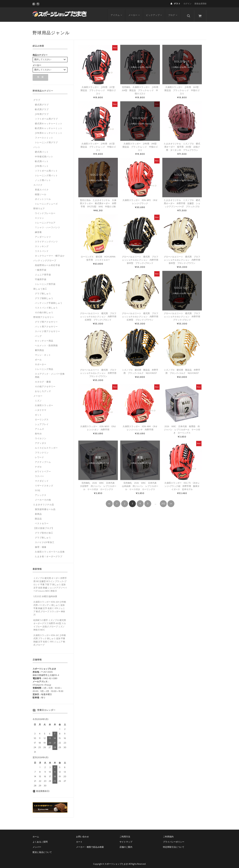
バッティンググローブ (45, 258)
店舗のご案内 (126, 845)
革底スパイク (42, 188)
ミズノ (38, 399)
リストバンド (42, 249)
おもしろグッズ (43, 389)
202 (163, 501)
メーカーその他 (43, 498)
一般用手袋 (41, 268)
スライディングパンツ (46, 239)
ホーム (36, 834)
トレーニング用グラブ (46, 140)
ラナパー (39, 474)
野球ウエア (39, 206)
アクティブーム (43, 460)
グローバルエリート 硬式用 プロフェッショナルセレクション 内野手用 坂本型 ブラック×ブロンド (141, 258)
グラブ (37, 98)
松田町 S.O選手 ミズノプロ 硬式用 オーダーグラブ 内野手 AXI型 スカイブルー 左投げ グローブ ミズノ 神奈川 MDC (50, 623)
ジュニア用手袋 (43, 273)
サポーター (41, 362)
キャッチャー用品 (44, 339)
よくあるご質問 (40, 840)
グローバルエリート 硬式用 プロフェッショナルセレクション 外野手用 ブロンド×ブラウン (99, 371)
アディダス (41, 441)
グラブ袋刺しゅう (44, 296)
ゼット (38, 413)
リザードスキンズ (44, 484)
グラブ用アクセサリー (46, 320)
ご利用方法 (125, 834)
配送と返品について (42, 850)
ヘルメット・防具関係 (46, 343)
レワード (39, 455)
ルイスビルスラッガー (46, 446)
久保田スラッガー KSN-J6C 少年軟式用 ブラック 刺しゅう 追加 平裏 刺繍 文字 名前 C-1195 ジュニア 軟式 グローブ (50, 638)
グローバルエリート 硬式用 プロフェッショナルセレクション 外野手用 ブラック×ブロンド (183, 314)
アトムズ (39, 427)
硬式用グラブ (42, 103)
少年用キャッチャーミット (49, 131)
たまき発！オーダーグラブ (49, 554)
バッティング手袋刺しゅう (49, 301)
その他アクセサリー (45, 384)
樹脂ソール (41, 192)
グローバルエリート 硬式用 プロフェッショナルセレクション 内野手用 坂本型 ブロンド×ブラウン (183, 258)
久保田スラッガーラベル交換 (50, 550)
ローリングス (42, 417)
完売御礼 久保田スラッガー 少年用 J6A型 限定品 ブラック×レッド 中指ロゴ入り (141, 88)
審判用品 (39, 348)
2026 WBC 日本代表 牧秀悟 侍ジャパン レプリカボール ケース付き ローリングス (182, 427)
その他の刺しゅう (44, 310)
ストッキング (42, 244)
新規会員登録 (200, 4)
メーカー (135, 13)
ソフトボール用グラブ (46, 117)
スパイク (38, 183)
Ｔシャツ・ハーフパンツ (47, 225)
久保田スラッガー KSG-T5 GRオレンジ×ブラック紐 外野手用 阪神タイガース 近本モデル (182, 484)
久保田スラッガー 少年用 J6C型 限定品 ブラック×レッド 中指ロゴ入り (99, 145)
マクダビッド (42, 479)
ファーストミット (44, 136)
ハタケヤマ (41, 408)
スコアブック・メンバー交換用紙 (50, 373)
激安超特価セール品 (45, 507)
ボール (38, 358)
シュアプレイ (42, 422)
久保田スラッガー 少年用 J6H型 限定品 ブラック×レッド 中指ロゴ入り (183, 88)
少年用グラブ (42, 112)
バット (37, 145)
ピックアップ (155, 13)
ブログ (174, 13)
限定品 (38, 517)
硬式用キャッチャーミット (49, 121)
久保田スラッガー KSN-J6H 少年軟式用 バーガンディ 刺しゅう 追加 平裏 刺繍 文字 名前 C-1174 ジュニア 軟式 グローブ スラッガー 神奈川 (50, 606)
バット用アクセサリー (46, 324)
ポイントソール (43, 197)
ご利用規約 (168, 834)
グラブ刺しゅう (43, 291)
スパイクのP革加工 (45, 540)
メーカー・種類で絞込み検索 (90, 845)
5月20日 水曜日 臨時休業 (45, 594)
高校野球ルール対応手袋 (47, 263)
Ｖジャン (39, 216)
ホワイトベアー (43, 469)
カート (79, 840)
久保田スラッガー (44, 403)
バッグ (38, 334)
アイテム (117, 13)
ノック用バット (43, 178)
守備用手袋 (41, 277)
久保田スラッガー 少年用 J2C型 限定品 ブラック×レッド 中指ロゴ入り (99, 88)
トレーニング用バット (46, 173)
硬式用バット (42, 150)
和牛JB (38, 432)
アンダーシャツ (43, 235)
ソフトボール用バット (46, 169)
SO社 (38, 488)
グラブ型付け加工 (44, 531)
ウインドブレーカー (45, 211)
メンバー (37, 845)
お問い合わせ (82, 834)
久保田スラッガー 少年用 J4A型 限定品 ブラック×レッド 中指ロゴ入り (141, 145)
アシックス (41, 493)
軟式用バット (42, 159)
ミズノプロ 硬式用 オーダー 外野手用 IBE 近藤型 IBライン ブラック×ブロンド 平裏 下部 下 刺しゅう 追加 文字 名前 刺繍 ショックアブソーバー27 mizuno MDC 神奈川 (50, 582)
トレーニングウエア (45, 221)
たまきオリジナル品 (44, 502)
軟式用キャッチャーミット (49, 126)
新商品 (38, 512)
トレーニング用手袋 (45, 282)
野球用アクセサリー (44, 315)
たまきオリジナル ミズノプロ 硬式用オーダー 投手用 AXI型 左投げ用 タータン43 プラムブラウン (182, 145)
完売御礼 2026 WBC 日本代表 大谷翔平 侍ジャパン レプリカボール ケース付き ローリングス (98, 484)
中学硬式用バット (44, 154)
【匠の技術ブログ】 (44, 526)
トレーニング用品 (44, 367)
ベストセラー (42, 521)
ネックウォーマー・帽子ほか (50, 254)
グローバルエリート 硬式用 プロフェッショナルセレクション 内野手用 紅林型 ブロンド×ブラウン (141, 314)
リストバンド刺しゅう (46, 306)
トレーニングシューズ (46, 202)
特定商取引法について (174, 845)
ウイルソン (41, 436)
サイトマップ (126, 840)
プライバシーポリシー (174, 840)
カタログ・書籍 (43, 380)
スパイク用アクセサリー (47, 329)
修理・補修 (41, 545)
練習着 (38, 230)
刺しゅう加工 (40, 287)
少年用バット (42, 164)
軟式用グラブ (42, 107)
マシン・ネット (43, 353)
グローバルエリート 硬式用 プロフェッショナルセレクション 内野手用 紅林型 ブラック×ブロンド (99, 314)
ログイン (187, 4)
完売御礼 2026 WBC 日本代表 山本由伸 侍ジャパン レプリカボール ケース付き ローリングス (140, 484)
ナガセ (38, 465)
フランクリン (42, 450)
